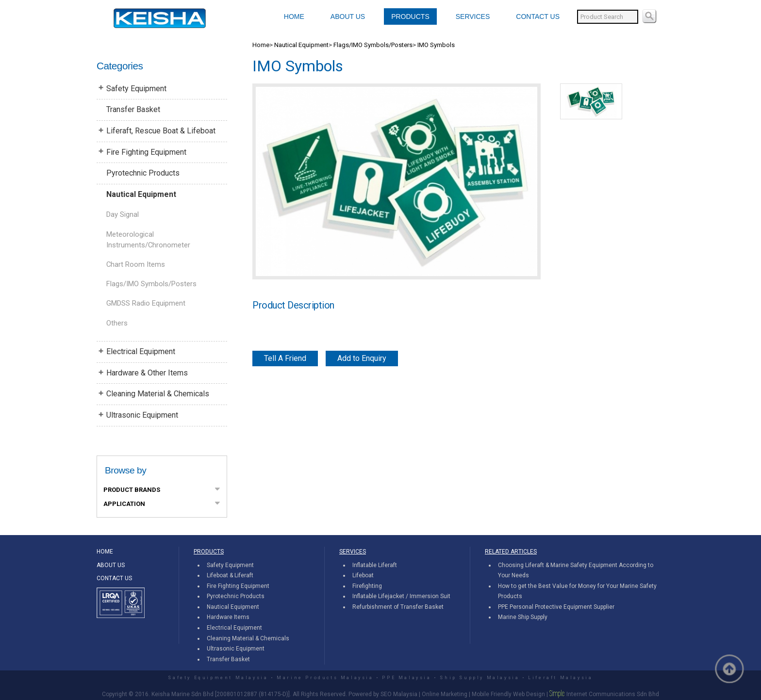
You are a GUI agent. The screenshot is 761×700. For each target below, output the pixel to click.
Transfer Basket (133, 109)
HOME (294, 16)
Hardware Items (228, 617)
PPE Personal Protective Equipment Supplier (556, 607)
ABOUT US (348, 16)
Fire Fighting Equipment (146, 152)
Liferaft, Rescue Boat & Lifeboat (161, 131)
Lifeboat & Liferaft (230, 575)
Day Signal (123, 214)
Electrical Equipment (141, 351)
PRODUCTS (410, 16)
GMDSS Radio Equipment (146, 303)
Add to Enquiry (362, 358)
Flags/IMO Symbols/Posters (151, 284)
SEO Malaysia (399, 694)
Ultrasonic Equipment (142, 415)
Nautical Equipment (141, 194)
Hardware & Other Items (147, 373)
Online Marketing (445, 694)
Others (117, 323)
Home (261, 45)
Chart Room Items (136, 264)
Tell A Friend (285, 358)
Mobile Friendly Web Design (508, 694)
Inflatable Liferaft (375, 565)
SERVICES (473, 16)
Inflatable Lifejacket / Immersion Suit (401, 596)
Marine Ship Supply (523, 617)
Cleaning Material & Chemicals (158, 394)
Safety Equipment (136, 89)
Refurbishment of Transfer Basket (398, 607)
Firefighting (367, 586)
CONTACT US (538, 16)
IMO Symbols (436, 45)
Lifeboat (363, 575)
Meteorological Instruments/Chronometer (148, 240)
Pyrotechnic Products (143, 173)
